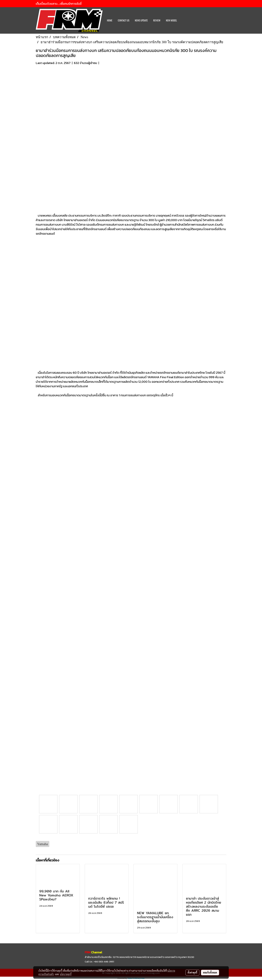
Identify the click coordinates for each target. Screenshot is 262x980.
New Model (171, 20)
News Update (141, 20)
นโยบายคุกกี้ (66, 974)
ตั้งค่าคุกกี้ (192, 972)
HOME (110, 20)
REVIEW (157, 20)
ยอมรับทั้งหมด (210, 972)
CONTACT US (124, 20)
